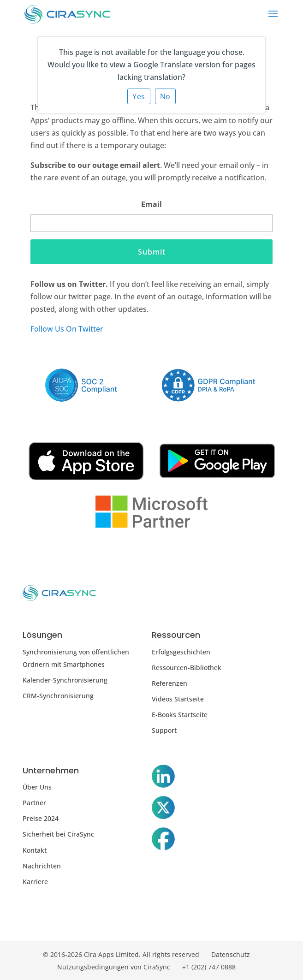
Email (151, 204)
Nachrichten (42, 866)
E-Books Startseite (180, 715)
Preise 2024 (41, 818)
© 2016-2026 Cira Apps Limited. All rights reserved (121, 954)
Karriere (35, 882)
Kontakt (35, 850)
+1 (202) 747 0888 (209, 967)
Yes (139, 96)
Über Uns (37, 787)
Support (164, 730)
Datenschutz (231, 954)
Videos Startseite (178, 699)
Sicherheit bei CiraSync (58, 834)
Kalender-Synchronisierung (65, 680)
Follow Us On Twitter (67, 329)
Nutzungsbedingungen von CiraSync (114, 967)
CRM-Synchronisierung (58, 696)
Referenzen (169, 683)
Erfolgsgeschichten (181, 652)
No (165, 96)
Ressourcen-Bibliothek (187, 668)
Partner (34, 803)
